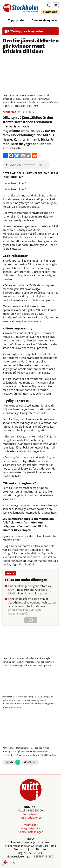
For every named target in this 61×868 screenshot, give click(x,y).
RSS (10, 863)
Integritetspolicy (31, 828)
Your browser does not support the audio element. (26, 165)
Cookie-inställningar (31, 832)
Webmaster (31, 825)
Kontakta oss (31, 814)
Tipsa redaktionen (31, 818)
